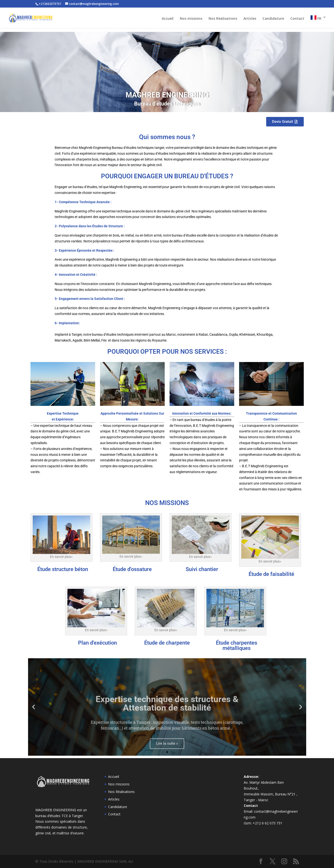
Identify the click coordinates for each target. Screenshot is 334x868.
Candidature (273, 19)
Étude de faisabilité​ (271, 574)
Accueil (168, 19)
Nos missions (191, 19)
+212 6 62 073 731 (268, 823)
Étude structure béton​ (63, 569)
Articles (250, 19)
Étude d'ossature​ (132, 569)
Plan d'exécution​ (97, 643)
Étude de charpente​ (167, 643)
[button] (34, 707)
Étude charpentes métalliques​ (237, 645)
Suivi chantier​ (202, 569)
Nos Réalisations (223, 19)
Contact (297, 19)
